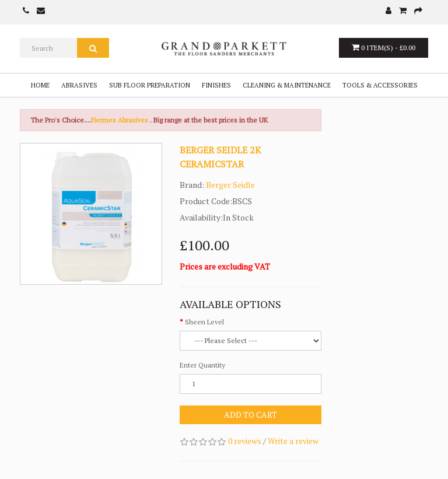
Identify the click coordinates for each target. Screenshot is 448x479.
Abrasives (79, 85)
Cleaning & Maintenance (287, 85)
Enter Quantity (202, 365)
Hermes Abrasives (120, 120)
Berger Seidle (230, 185)
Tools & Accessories (380, 85)
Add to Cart (251, 415)
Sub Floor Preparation (150, 85)
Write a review (293, 441)
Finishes (216, 85)
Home (40, 85)
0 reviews (245, 441)
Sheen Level (204, 322)
